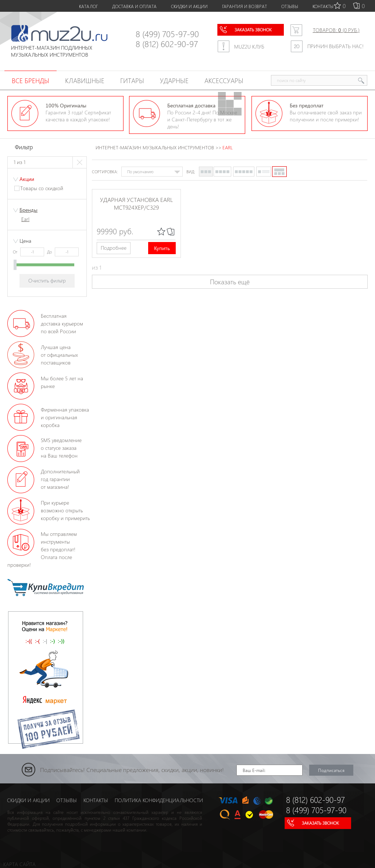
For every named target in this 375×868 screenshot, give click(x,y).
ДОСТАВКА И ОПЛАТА (134, 6)
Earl (25, 219)
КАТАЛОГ (88, 6)
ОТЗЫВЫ (290, 6)
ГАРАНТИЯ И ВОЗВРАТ (244, 6)
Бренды (28, 210)
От (16, 252)
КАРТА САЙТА (19, 864)
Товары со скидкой (42, 188)
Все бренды (31, 81)
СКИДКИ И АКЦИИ (189, 6)
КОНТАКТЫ (323, 6)
